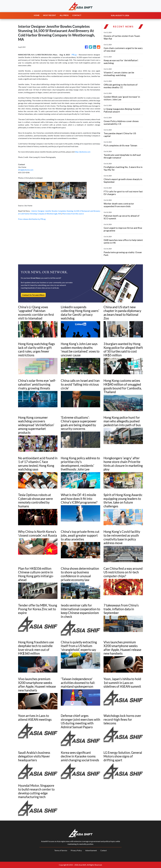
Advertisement (91, 850)
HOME (37, 15)
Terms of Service (61, 850)
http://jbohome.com (83, 152)
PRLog (74, 55)
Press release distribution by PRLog (32, 219)
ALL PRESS (64, 15)
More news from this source (73, 214)
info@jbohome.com (26, 170)
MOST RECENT (50, 15)
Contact (104, 850)
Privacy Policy (76, 850)
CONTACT (77, 15)
